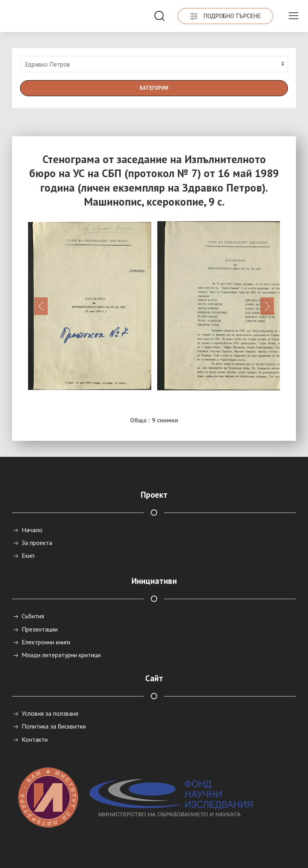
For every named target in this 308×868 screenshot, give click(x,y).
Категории (154, 88)
